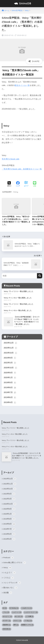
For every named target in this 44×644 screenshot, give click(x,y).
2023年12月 (11, 343)
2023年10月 (11, 353)
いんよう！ (10, 573)
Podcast (9, 558)
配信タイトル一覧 (22, 85)
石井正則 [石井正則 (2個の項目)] (7, 629)
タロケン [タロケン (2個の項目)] (17, 621)
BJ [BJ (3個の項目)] (5, 608)
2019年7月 (10, 393)
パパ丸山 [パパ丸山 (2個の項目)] (28, 621)
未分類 (8, 593)
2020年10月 (11, 368)
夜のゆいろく (10, 588)
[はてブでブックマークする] (26, 184)
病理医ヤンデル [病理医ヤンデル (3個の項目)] (27, 625)
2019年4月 (10, 403)
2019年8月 (10, 388)
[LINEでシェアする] (35, 184)
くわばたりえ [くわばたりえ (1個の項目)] (27, 608)
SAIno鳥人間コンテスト (15, 563)
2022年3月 (10, 363)
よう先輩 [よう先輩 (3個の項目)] (29, 616)
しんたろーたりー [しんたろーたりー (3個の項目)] (31, 612)
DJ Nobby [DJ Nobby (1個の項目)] (14, 608)
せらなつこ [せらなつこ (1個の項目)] (7, 616)
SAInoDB (22, 4)
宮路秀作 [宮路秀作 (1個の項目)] (7, 625)
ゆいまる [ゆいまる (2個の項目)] (19, 616)
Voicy (16, 192)
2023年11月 (11, 348)
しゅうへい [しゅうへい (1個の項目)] (17, 612)
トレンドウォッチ (12, 583)
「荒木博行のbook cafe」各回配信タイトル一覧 (22, 169)
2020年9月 (10, 373)
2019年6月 (10, 398)
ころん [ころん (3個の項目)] (6, 612)
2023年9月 (10, 358)
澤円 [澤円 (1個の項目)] (16, 625)
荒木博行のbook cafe (11, 159)
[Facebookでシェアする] (18, 184)
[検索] (40, 276)
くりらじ (9, 578)
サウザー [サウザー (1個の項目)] (7, 621)
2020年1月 (10, 378)
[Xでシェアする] (9, 184)
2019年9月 (10, 383)
